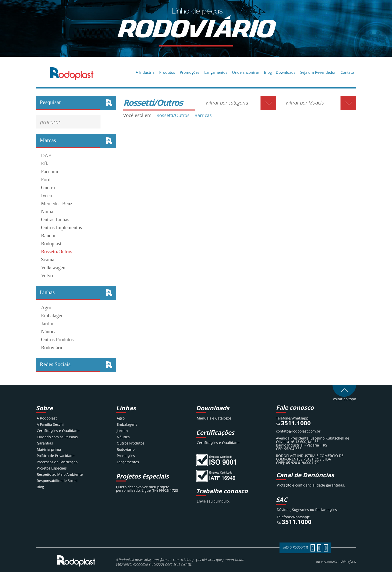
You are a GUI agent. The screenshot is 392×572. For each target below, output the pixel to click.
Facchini (50, 171)
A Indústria (145, 72)
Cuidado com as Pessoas (57, 437)
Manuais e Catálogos (214, 418)
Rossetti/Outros (56, 251)
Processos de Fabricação (57, 462)
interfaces (348, 561)
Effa (45, 163)
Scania (48, 259)
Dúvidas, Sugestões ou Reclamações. (307, 510)
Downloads (285, 72)
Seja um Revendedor (318, 72)
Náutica (49, 331)
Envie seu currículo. (213, 501)
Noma (47, 211)
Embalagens (53, 315)
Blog (268, 72)
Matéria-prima (49, 449)
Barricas (203, 115)
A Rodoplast (47, 418)
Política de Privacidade (56, 456)
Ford (46, 179)
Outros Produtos (57, 339)
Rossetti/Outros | (175, 115)
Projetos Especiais (52, 468)
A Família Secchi (50, 424)
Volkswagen (53, 267)
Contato (347, 72)
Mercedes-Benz (57, 203)
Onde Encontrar (246, 72)
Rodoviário (52, 347)
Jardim (48, 323)
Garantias (45, 443)
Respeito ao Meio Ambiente (60, 474)
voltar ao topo (344, 397)
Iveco (46, 195)
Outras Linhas (55, 219)
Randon (49, 235)
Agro (46, 307)
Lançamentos (216, 72)
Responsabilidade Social (57, 481)
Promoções (189, 72)
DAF (46, 155)
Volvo (47, 275)
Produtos (167, 72)
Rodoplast (51, 243)
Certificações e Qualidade (58, 431)
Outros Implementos (61, 227)
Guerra (48, 187)
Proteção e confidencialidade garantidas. (311, 485)
